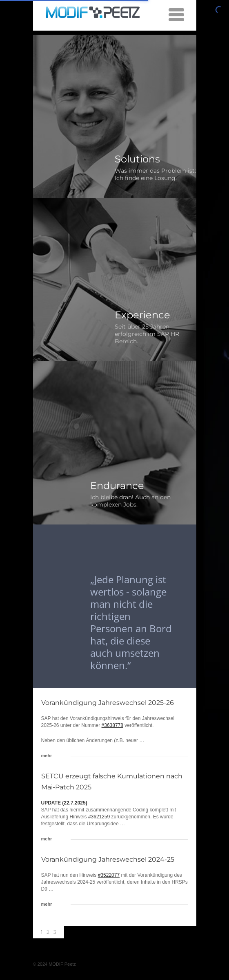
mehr (47, 756)
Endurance (117, 486)
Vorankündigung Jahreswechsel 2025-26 (108, 703)
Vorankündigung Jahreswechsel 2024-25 (108, 859)
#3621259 (99, 817)
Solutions (137, 159)
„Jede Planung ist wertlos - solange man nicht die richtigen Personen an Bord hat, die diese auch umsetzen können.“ (131, 622)
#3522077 (109, 875)
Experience (142, 315)
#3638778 (112, 725)
